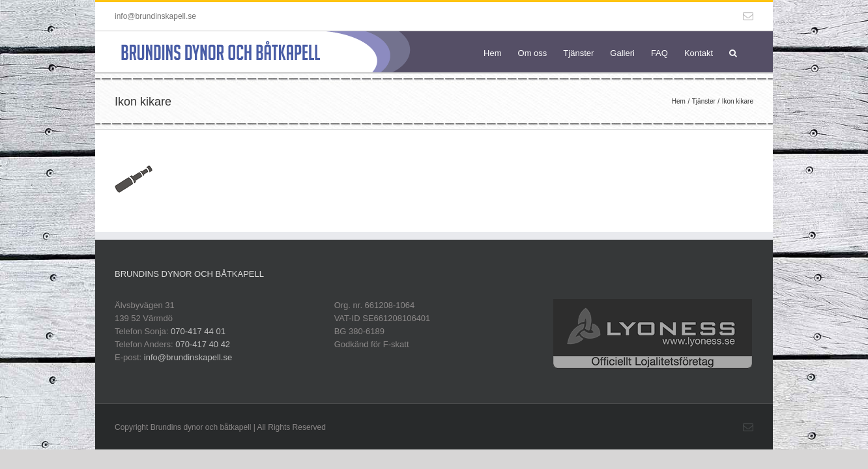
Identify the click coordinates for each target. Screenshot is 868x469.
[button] (749, 52)
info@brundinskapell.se (155, 16)
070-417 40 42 (203, 344)
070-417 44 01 (198, 331)
